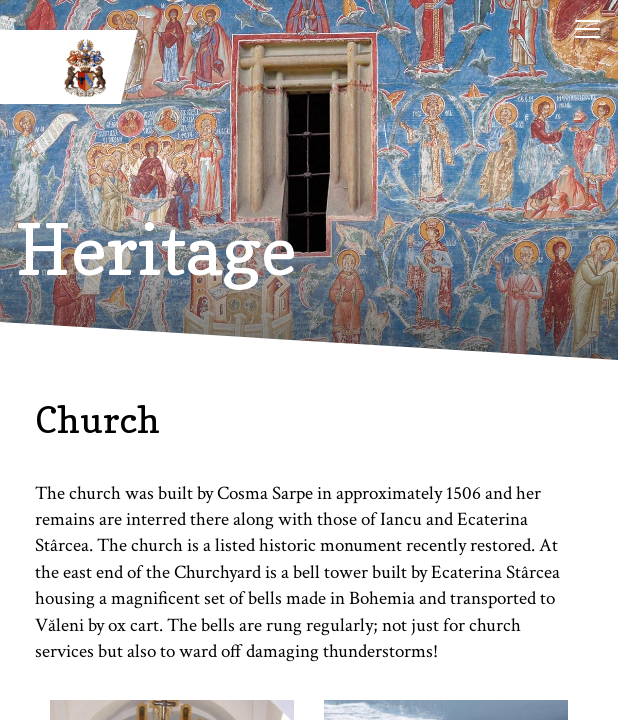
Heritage (156, 249)
